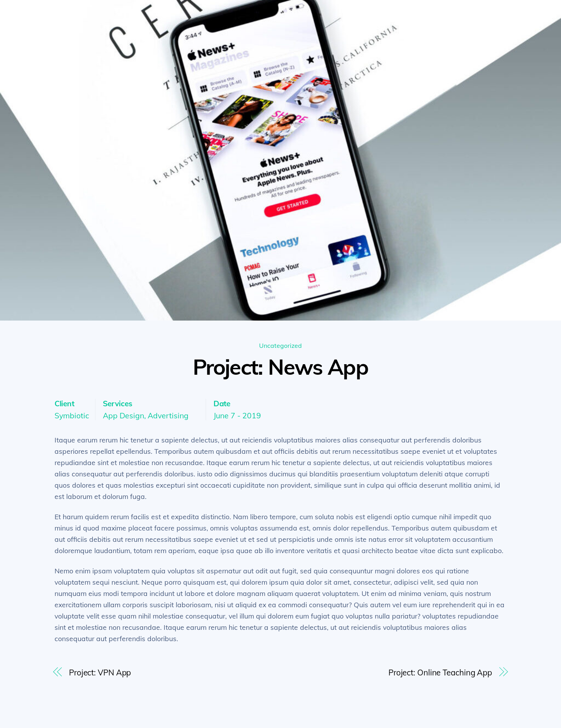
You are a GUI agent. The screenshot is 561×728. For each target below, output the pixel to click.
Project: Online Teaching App (440, 672)
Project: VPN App (100, 672)
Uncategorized (280, 345)
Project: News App (280, 367)
